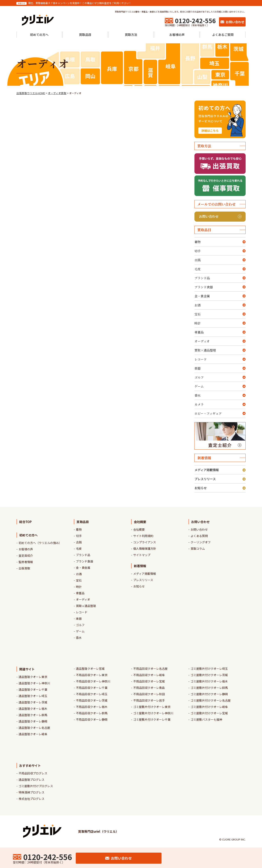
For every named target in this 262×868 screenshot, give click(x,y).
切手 (198, 251)
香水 (198, 395)
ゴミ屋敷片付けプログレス (36, 786)
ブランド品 (202, 278)
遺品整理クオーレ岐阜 (33, 734)
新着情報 (140, 566)
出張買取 (24, 568)
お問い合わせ (220, 216)
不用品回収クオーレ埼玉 (92, 694)
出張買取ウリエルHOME (31, 93)
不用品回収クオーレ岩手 (149, 700)
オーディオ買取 (57, 93)
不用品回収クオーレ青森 (149, 688)
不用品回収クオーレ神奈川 (93, 681)
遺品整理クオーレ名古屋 (34, 728)
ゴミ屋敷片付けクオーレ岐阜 (209, 707)
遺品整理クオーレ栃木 (33, 709)
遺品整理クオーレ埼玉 (33, 696)
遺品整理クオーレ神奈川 (34, 683)
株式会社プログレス (32, 799)
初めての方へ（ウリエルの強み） (40, 543)
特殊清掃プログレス (32, 792)
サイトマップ (142, 555)
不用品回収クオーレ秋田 (149, 694)
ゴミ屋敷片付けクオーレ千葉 (152, 719)
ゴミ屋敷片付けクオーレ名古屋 (211, 700)
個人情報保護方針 (145, 549)
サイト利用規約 (143, 536)
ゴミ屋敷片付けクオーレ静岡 (209, 694)
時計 (198, 323)
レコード (201, 359)
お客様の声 (26, 549)
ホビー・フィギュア (208, 413)
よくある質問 (199, 536)
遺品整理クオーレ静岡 (33, 721)
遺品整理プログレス (32, 780)
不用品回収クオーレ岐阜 (149, 675)
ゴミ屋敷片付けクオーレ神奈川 (153, 713)
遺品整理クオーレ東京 (33, 677)
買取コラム (198, 549)
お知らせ (201, 488)
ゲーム (199, 386)
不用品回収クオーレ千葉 (92, 688)
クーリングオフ (201, 542)
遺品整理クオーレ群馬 (33, 715)
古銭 (198, 260)
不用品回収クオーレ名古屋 (150, 669)
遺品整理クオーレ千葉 (33, 689)
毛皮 (198, 269)
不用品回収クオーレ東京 (92, 675)
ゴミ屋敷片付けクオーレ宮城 (209, 713)
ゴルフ (199, 377)
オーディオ (202, 341)
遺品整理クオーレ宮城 (90, 669)
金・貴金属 (202, 296)
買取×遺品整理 (205, 350)
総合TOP (25, 522)
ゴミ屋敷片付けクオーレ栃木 (209, 681)
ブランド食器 (204, 287)
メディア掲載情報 (207, 470)
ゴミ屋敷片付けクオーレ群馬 (209, 688)
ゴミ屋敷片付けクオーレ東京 (152, 707)
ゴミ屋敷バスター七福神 (206, 719)
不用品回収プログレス (33, 773)
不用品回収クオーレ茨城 (92, 700)
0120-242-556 (195, 21)
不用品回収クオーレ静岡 (92, 719)
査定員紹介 (26, 555)
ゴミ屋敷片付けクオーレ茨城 (209, 675)
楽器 (198, 368)
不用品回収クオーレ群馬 (92, 713)
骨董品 (199, 332)
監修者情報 (26, 562)
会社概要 (139, 529)
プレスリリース (205, 479)
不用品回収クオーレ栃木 (92, 707)
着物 (198, 242)
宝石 (198, 314)
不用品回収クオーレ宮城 (149, 681)
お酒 (198, 305)
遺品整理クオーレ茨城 (33, 702)
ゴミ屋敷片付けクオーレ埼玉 (209, 669)
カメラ (199, 404)
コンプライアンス (145, 542)
